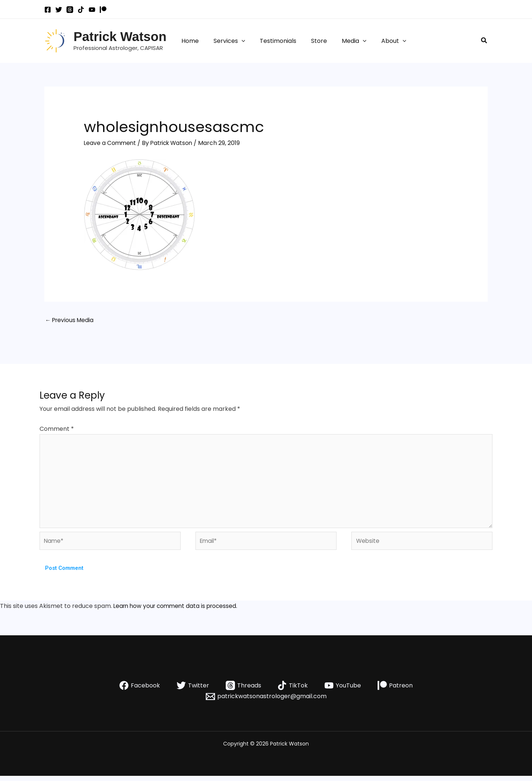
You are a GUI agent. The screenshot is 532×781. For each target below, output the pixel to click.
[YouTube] (92, 10)
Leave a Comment (111, 143)
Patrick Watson (120, 36)
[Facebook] (48, 10)
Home (189, 41)
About (378, 41)
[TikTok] (81, 10)
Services (225, 41)
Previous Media (70, 320)
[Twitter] (59, 10)
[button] (237, 41)
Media (341, 41)
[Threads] (70, 10)
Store (309, 41)
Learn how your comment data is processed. (178, 611)
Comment (57, 429)
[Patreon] (103, 10)
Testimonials (271, 41)
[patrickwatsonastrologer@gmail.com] (266, 702)
